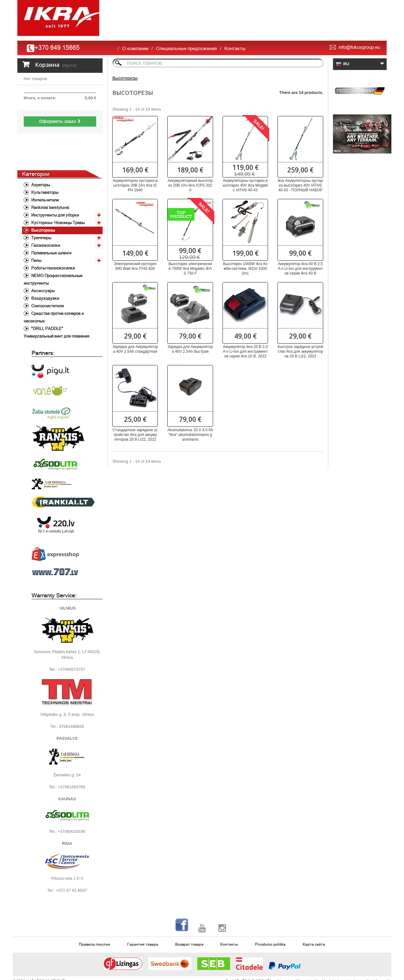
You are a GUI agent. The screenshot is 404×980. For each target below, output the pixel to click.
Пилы (36, 233)
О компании (135, 48)
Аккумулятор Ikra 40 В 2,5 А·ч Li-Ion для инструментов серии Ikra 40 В (300, 269)
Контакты (235, 48)
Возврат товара (189, 917)
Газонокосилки (45, 218)
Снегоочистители (47, 278)
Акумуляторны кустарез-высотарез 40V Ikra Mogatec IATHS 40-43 (245, 185)
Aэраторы (40, 157)
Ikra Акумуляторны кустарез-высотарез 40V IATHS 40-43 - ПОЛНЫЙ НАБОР (300, 185)
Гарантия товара (143, 917)
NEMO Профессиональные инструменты (53, 252)
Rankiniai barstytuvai (50, 180)
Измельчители (45, 172)
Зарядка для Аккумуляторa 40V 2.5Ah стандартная (135, 349)
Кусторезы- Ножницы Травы (57, 195)
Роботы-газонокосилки (53, 240)
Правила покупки (95, 917)
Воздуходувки (45, 271)
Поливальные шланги (51, 225)
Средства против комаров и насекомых (54, 290)
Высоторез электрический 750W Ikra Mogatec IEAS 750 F (190, 269)
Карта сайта (314, 917)
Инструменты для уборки (55, 187)
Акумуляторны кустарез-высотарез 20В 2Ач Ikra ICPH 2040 (135, 185)
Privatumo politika (270, 917)
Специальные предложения (186, 48)
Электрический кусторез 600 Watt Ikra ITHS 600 (135, 266)
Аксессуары (42, 263)
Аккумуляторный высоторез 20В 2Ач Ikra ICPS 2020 (190, 185)
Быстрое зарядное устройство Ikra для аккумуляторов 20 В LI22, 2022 (300, 351)
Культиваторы (44, 165)
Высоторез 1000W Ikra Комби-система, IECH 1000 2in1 (245, 269)
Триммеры (41, 210)
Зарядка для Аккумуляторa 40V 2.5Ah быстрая (190, 349)
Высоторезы (43, 203)
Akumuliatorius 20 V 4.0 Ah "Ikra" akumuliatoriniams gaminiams (190, 435)
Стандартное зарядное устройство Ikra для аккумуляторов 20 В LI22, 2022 (135, 435)
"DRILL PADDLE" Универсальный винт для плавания (56, 305)
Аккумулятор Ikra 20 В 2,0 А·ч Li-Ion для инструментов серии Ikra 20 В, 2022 (245, 351)
